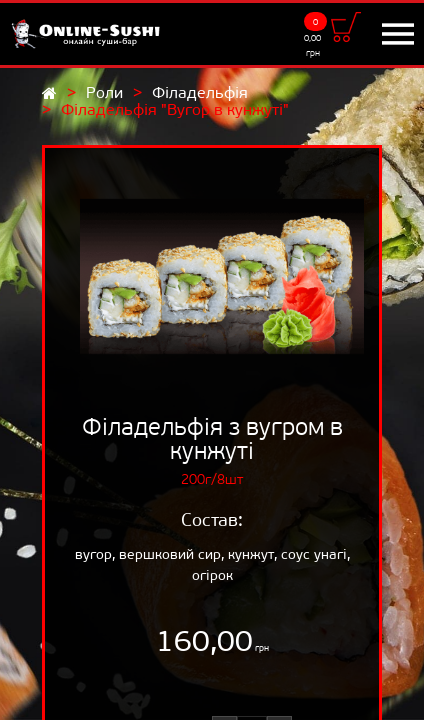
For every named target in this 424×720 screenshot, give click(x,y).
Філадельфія (200, 92)
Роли (104, 92)
